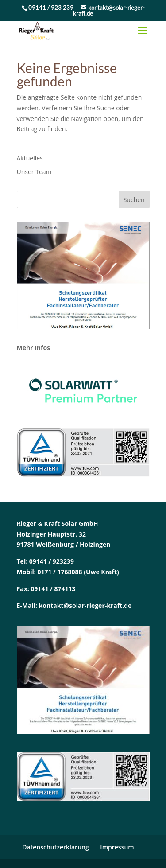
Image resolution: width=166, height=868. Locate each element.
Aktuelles (30, 158)
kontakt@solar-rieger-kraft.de (85, 605)
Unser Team (34, 172)
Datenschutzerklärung (55, 847)
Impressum (117, 847)
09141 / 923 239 (52, 8)
